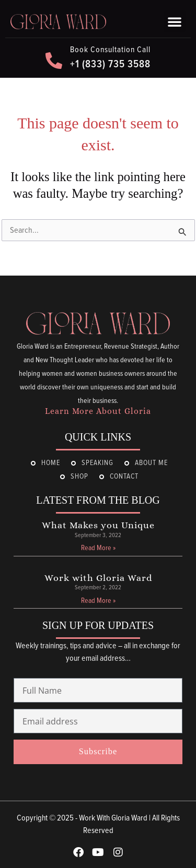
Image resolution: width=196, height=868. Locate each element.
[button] (175, 21)
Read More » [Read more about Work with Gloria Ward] (98, 601)
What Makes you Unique (98, 525)
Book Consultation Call (110, 50)
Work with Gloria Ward (98, 578)
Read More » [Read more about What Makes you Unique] (98, 548)
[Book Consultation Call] (54, 61)
